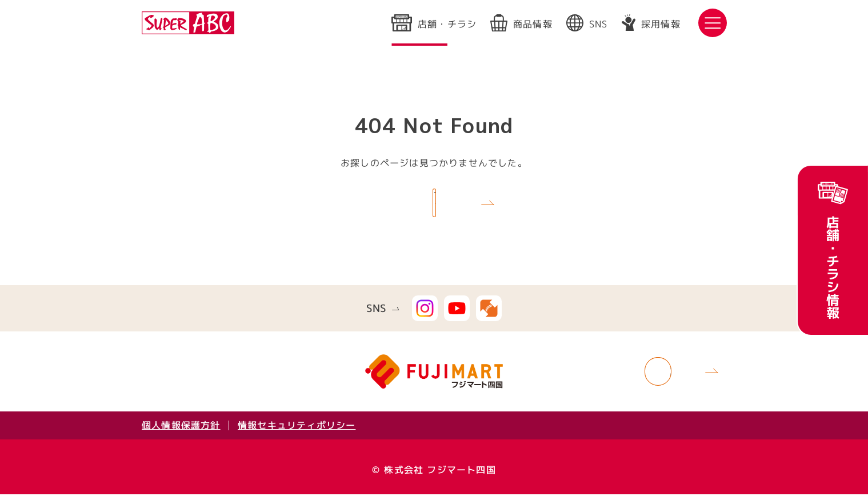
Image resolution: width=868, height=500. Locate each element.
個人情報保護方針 (181, 431)
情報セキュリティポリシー (297, 431)
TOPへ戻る (420, 205)
